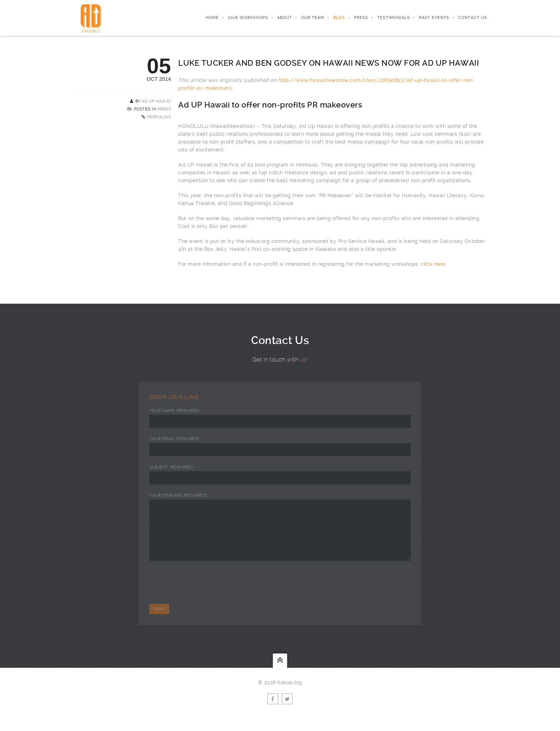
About (285, 18)
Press (361, 18)
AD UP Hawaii (156, 101)
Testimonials (394, 18)
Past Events (434, 18)
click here (433, 264)
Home (212, 18)
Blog (339, 18)
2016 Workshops (248, 18)
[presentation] (204, 593)
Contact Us (473, 18)
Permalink (159, 117)
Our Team (313, 18)
